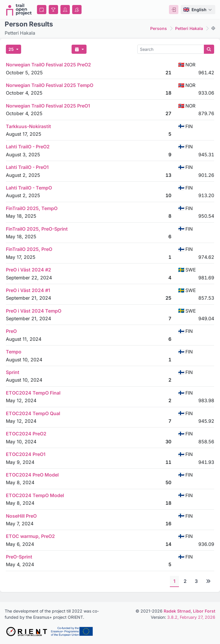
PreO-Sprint (19, 557)
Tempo (14, 352)
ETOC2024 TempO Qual (33, 413)
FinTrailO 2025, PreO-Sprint (37, 229)
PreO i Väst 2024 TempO (34, 311)
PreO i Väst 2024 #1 (28, 290)
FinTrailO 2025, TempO (32, 208)
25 (12, 49)
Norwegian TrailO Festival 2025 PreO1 (48, 106)
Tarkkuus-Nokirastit (28, 126)
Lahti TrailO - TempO (29, 188)
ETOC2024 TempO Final (33, 393)
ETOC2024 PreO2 (26, 434)
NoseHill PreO (21, 516)
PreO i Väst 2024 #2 (28, 270)
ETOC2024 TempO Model (35, 495)
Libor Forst (204, 611)
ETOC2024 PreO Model (32, 475)
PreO (11, 331)
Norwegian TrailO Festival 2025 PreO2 (48, 65)
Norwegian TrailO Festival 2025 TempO (50, 85)
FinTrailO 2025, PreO (29, 249)
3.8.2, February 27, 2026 (191, 617)
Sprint (13, 372)
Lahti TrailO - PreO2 (28, 147)
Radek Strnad (177, 611)
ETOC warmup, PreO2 (30, 536)
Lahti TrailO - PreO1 (27, 167)
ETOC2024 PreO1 (26, 454)
